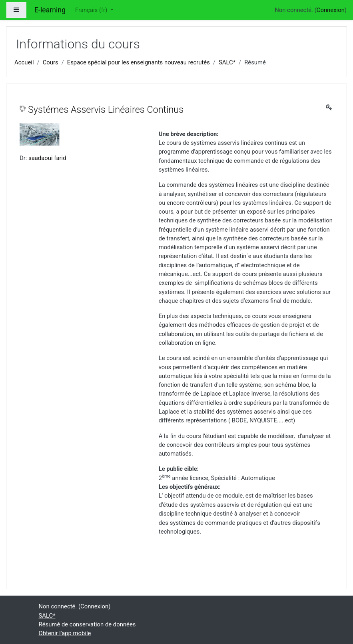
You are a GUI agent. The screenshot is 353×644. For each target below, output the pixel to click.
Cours (51, 62)
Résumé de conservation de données (87, 624)
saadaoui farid (47, 158)
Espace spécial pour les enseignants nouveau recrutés (139, 62)
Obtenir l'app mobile (65, 633)
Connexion (331, 10)
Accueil (24, 62)
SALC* (227, 62)
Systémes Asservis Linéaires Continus (106, 110)
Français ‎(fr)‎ (92, 10)
